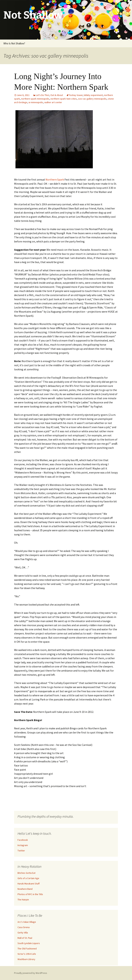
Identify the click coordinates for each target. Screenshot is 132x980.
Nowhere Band (25, 889)
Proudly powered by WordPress (31, 973)
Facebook (23, 840)
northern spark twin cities (64, 99)
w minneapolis (36, 102)
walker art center (53, 102)
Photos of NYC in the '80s (30, 894)
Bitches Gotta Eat (26, 873)
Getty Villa (23, 933)
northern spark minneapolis (35, 99)
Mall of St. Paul (25, 938)
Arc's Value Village (27, 922)
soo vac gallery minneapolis (92, 99)
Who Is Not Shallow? (14, 43)
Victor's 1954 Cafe (27, 954)
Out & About (57, 95)
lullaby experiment (93, 95)
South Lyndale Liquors (29, 943)
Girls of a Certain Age (28, 878)
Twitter (21, 851)
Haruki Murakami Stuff (29, 884)
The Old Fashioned (27, 949)
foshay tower (76, 95)
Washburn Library (26, 959)
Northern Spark (55, 179)
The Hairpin (23, 900)
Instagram (23, 845)
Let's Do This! (42, 95)
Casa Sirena (24, 927)
